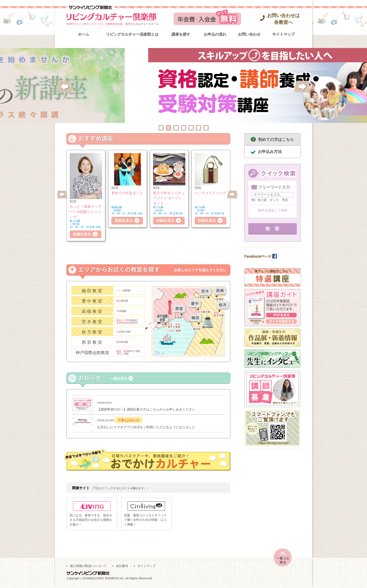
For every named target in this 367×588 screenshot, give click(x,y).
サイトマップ (283, 34)
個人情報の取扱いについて (88, 567)
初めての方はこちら (276, 139)
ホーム (84, 34)
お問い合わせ (249, 34)
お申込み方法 (270, 152)
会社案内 (122, 567)
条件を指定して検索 (273, 210)
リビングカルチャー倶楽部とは (132, 34)
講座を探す (181, 34)
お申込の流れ (215, 34)
